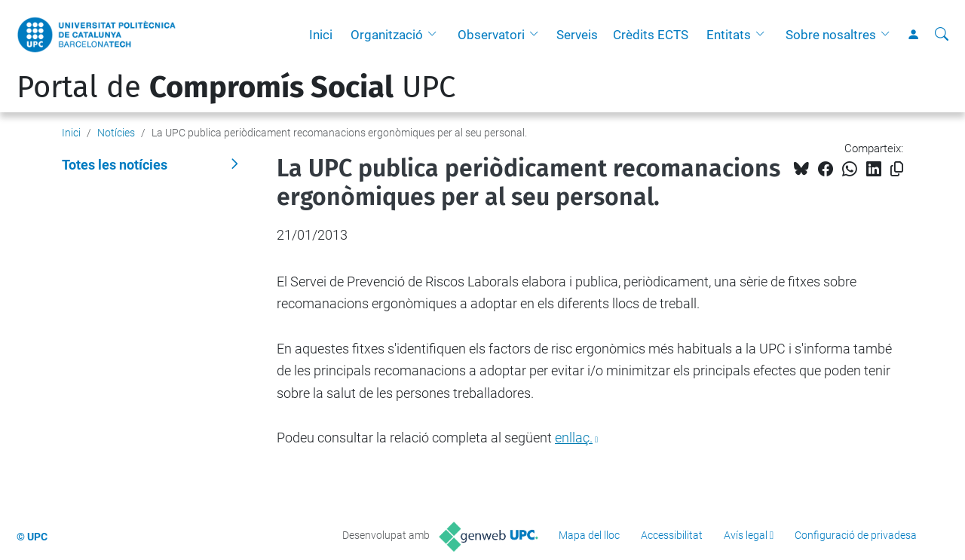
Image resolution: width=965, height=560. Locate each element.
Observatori (491, 35)
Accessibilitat (672, 535)
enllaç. (574, 438)
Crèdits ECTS (651, 35)
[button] (436, 35)
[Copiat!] (897, 169)
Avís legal (746, 535)
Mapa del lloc (589, 535)
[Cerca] (942, 35)
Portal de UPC (236, 87)
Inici (321, 35)
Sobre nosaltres (831, 35)
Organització (387, 35)
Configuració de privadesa (856, 535)
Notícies (116, 133)
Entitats (729, 35)
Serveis (577, 35)
